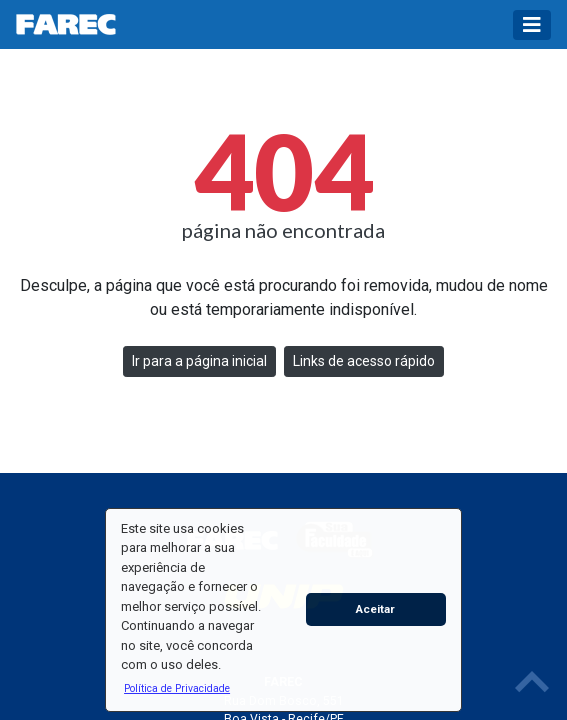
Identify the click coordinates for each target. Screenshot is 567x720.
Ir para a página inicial (199, 361)
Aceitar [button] (375, 609)
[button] (176, 688)
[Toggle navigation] (532, 25)
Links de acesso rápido (364, 361)
